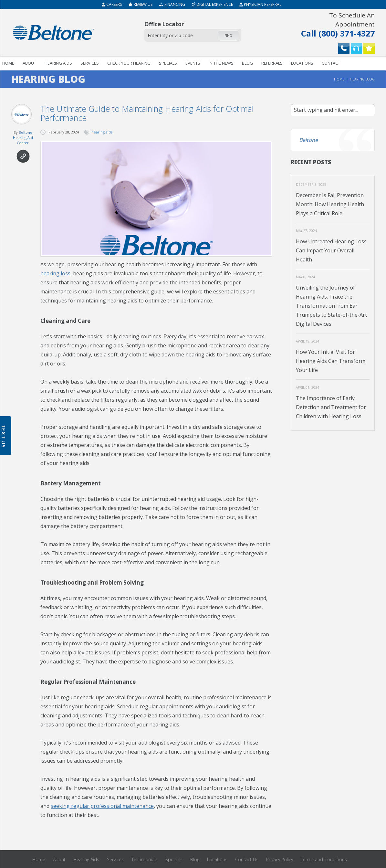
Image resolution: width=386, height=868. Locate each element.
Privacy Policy (280, 859)
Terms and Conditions (324, 859)
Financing (172, 4)
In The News (221, 63)
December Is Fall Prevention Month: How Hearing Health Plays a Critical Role (330, 204)
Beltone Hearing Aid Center (23, 138)
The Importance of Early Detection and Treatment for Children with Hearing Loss (331, 407)
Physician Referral (260, 4)
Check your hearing (129, 63)
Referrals (272, 63)
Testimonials (145, 859)
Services (90, 63)
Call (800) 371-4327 (333, 24)
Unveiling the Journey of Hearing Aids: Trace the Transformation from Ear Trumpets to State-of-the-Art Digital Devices (331, 306)
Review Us (140, 4)
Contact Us (247, 859)
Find (228, 36)
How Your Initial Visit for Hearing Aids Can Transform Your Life (331, 361)
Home (339, 79)
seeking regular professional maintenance (102, 806)
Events (193, 63)
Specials (168, 63)
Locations (302, 63)
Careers (112, 4)
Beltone (308, 140)
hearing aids (102, 132)
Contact (331, 63)
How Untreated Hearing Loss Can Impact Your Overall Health (331, 250)
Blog (247, 63)
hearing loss (55, 273)
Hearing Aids (58, 63)
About (29, 63)
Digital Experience (212, 4)
